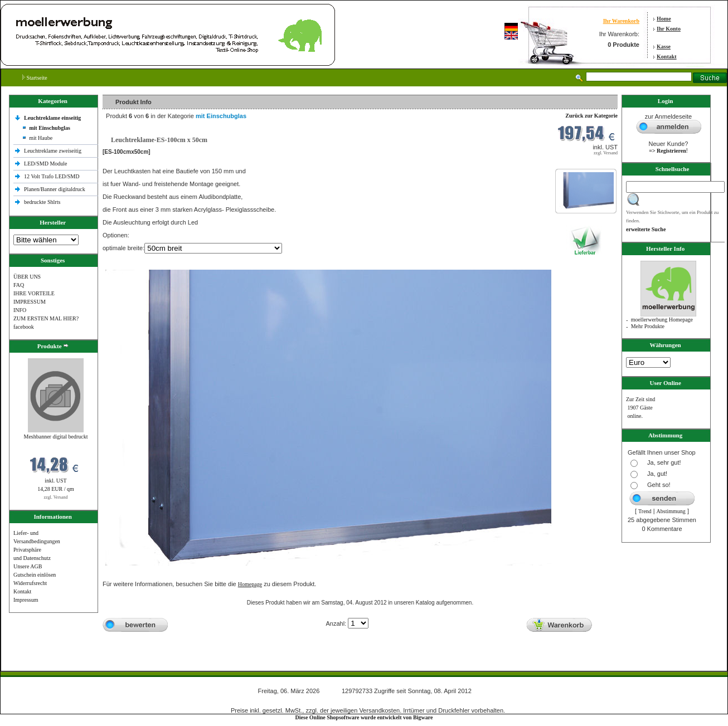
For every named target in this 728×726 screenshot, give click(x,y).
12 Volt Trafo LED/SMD (52, 176)
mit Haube (41, 138)
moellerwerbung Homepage (662, 320)
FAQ (19, 285)
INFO (20, 310)
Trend (645, 511)
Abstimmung (671, 511)
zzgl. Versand (56, 497)
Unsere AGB (28, 566)
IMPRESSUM (30, 302)
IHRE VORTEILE (34, 293)
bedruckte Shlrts (42, 202)
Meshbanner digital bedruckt (56, 437)
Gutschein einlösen (35, 575)
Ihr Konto (669, 29)
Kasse (664, 47)
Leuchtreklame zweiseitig (54, 151)
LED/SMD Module (46, 164)
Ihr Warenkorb (621, 21)
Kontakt (667, 57)
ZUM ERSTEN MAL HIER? (46, 318)
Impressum (26, 600)
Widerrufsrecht (30, 583)
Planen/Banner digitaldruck (55, 189)
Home (664, 19)
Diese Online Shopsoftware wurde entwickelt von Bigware (364, 717)
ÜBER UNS (27, 277)
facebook (24, 327)
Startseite (35, 78)
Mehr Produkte (648, 326)
